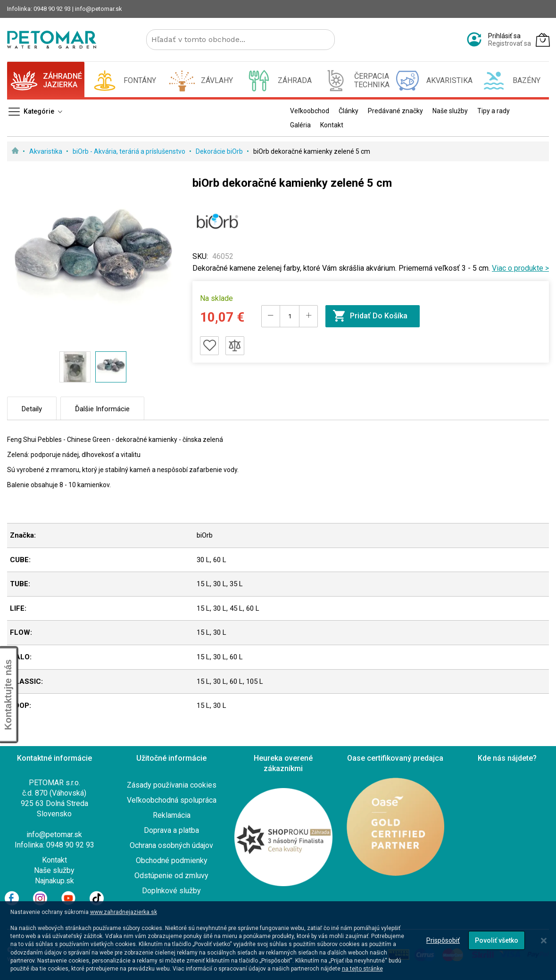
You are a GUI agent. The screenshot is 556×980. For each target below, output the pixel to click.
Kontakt (54, 860)
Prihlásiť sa (504, 36)
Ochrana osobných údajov (171, 845)
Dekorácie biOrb (220, 151)
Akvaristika (46, 151)
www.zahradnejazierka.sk (124, 912)
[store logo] (52, 40)
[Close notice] (544, 941)
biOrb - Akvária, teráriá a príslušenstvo (130, 151)
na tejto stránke (362, 969)
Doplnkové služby (171, 891)
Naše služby (54, 870)
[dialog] (278, 941)
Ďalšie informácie (102, 409)
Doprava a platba (171, 830)
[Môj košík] (543, 40)
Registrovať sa (510, 43)
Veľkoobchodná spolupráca (172, 800)
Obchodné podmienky (172, 860)
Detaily (32, 409)
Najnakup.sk (54, 881)
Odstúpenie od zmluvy (171, 876)
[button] (75, 367)
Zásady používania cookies (172, 785)
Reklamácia (172, 815)
